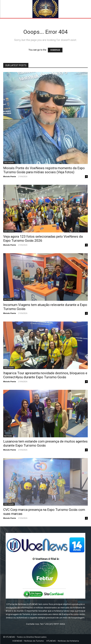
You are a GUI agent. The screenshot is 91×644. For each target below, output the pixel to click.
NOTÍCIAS (8, 299)
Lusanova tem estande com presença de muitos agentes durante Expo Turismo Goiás (45, 443)
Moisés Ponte (10, 176)
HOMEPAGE (55, 50)
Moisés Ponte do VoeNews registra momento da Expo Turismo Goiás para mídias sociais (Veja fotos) (44, 170)
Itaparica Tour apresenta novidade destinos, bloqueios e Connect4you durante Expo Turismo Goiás (45, 375)
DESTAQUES (9, 163)
